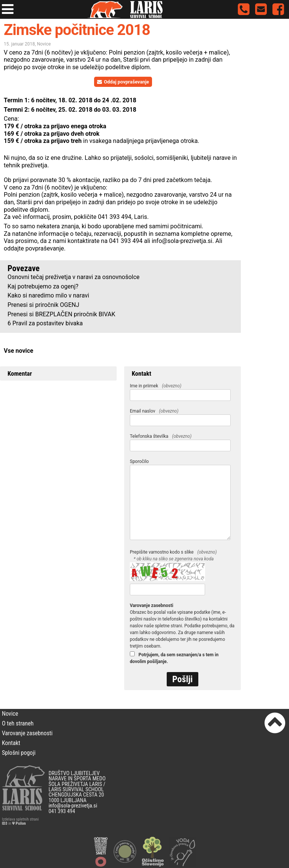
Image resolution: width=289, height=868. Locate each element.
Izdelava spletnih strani (20, 819)
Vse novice (18, 351)
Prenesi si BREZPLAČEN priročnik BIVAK (61, 314)
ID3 (5, 823)
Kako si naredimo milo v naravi (48, 295)
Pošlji (183, 679)
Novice (44, 44)
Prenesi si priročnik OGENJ (43, 305)
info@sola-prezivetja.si (182, 241)
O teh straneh (18, 723)
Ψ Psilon (19, 823)
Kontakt (11, 743)
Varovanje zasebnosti (27, 733)
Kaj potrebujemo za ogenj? (43, 286)
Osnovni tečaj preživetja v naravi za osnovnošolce (74, 277)
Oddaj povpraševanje (123, 82)
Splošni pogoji (19, 753)
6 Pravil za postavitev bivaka (45, 323)
